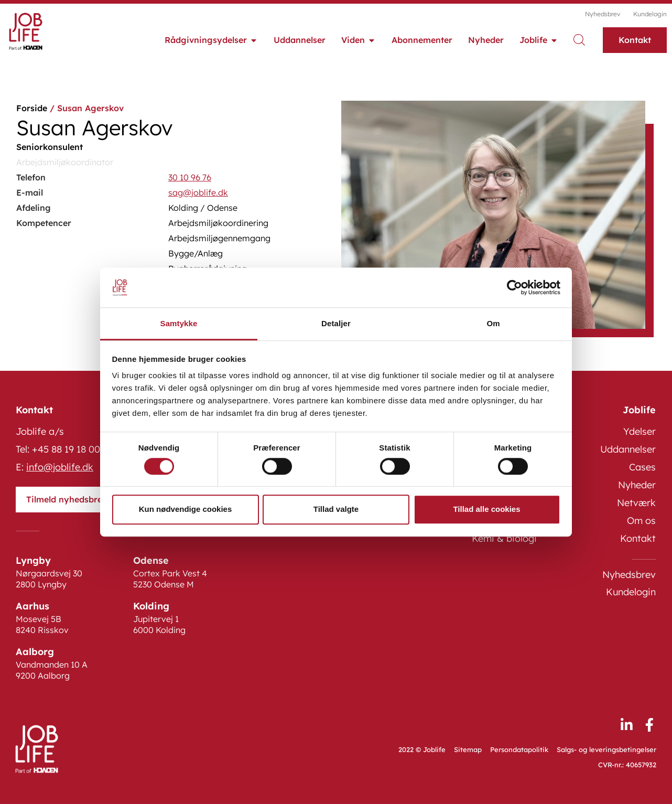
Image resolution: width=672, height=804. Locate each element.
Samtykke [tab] (179, 324)
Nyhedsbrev (603, 14)
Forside (32, 108)
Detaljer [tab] (336, 324)
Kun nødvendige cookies (186, 509)
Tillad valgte (336, 509)
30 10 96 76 (190, 177)
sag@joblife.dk (198, 192)
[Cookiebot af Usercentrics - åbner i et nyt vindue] (514, 287)
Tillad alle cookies (486, 509)
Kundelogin (650, 14)
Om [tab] (493, 324)
